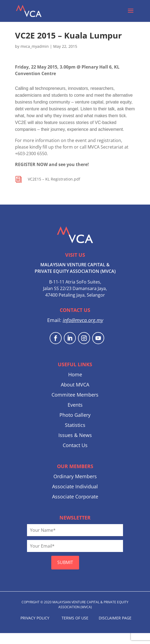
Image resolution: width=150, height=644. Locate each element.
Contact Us (75, 445)
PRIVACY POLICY (35, 618)
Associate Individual (75, 486)
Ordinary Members (75, 476)
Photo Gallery (75, 415)
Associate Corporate (75, 497)
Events (75, 405)
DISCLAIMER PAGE (115, 618)
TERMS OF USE (75, 618)
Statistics (75, 425)
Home (75, 374)
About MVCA (75, 385)
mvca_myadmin (35, 46)
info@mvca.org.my (83, 320)
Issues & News (75, 435)
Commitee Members (75, 395)
